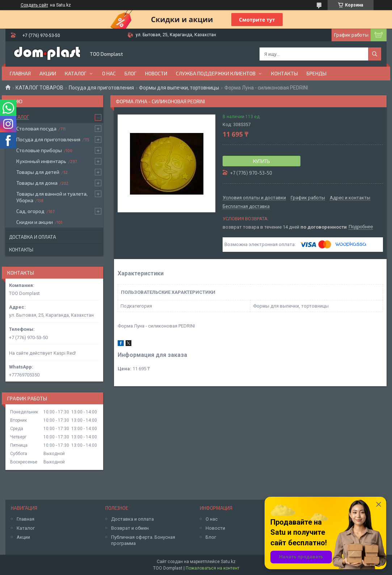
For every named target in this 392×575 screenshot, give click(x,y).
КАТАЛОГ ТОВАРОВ (39, 88)
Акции (48, 73)
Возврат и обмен (130, 528)
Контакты (284, 73)
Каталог (76, 73)
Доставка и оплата (33, 237)
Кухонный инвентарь (41, 161)
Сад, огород (30, 211)
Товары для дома (37, 183)
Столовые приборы (39, 150)
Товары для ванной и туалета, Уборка (52, 197)
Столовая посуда (36, 128)
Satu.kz (228, 562)
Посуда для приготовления (101, 88)
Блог (130, 73)
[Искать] (375, 54)
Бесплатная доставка (246, 207)
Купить (262, 161)
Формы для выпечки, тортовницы (179, 88)
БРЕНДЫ (317, 73)
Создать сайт (34, 5)
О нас (109, 73)
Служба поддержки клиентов (216, 73)
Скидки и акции (35, 222)
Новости (156, 73)
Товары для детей (38, 172)
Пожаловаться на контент (212, 568)
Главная (20, 73)
